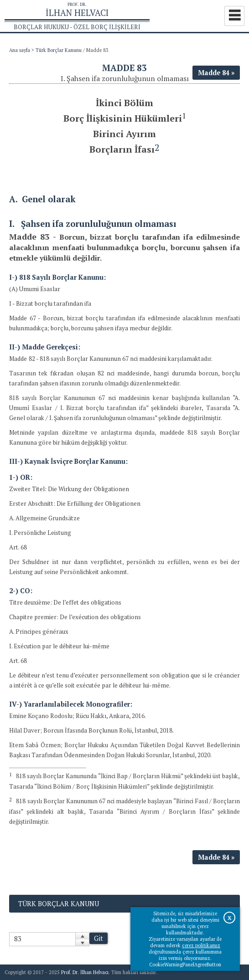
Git (99, 938)
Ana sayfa (20, 50)
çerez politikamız (201, 945)
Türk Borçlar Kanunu (59, 50)
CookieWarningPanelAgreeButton (185, 965)
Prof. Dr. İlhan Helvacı (85, 972)
